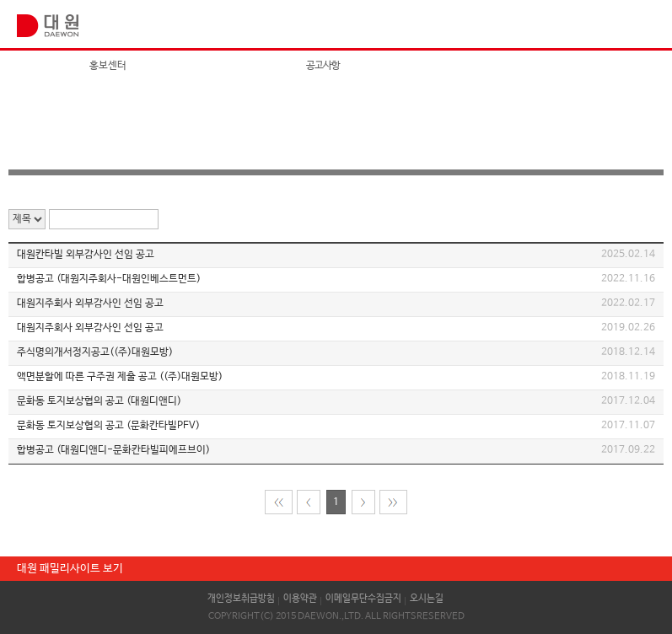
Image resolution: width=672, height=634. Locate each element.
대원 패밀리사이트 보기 (70, 569)
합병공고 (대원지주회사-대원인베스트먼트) (109, 279)
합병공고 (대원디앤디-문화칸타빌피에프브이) (113, 450)
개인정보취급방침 (241, 599)
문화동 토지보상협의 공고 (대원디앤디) (99, 401)
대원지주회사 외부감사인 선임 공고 (90, 304)
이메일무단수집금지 (363, 599)
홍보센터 (108, 66)
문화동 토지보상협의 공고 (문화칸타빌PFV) (108, 426)
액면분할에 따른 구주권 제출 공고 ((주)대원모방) (120, 377)
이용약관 (300, 599)
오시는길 (427, 599)
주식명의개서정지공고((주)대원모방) (95, 352)
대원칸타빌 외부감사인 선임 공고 (86, 255)
